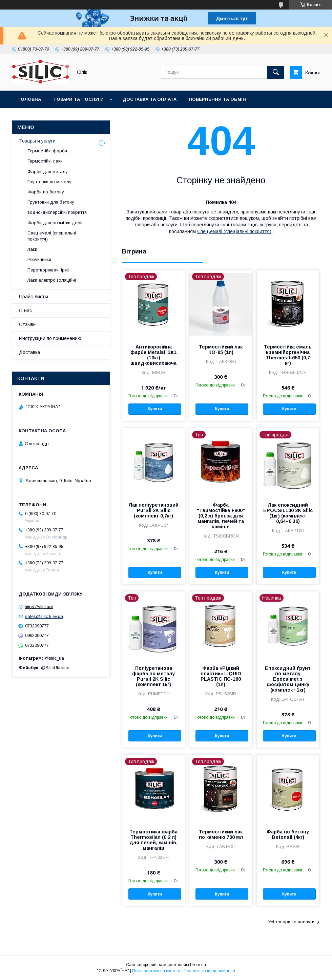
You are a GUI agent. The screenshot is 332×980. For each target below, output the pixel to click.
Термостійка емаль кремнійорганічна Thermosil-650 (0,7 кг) (288, 355)
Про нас (120, 117)
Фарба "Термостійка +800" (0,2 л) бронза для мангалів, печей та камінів (221, 516)
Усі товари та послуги (291, 922)
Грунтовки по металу (49, 182)
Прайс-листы (34, 297)
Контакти (155, 117)
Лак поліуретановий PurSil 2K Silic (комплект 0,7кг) (153, 510)
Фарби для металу (48, 172)
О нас (25, 310)
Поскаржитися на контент (156, 971)
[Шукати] (276, 72)
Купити (155, 409)
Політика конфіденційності (209, 971)
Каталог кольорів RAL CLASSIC (58, 117)
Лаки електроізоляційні (52, 280)
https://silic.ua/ (39, 607)
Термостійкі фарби (47, 151)
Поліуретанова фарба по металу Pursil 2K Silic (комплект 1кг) (153, 676)
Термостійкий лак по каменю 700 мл (221, 834)
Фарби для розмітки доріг (55, 223)
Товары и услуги (37, 141)
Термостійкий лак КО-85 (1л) (221, 350)
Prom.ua (198, 965)
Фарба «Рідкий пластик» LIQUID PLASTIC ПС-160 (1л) (221, 676)
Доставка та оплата (150, 99)
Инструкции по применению (50, 338)
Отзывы (28, 324)
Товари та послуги (78, 99)
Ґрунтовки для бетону (51, 202)
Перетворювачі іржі (48, 270)
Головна (30, 99)
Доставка (29, 352)
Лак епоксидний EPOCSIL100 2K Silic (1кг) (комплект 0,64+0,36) (288, 513)
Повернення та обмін (217, 99)
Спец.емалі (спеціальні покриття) (234, 231)
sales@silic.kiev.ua (44, 616)
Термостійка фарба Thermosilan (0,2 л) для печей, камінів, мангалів (153, 840)
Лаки (32, 249)
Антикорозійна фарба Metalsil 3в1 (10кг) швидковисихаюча (153, 355)
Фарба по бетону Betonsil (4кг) (288, 834)
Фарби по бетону (46, 192)
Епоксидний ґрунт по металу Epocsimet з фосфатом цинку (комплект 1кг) (288, 679)
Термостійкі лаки (45, 161)
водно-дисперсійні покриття (57, 212)
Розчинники (39, 259)
